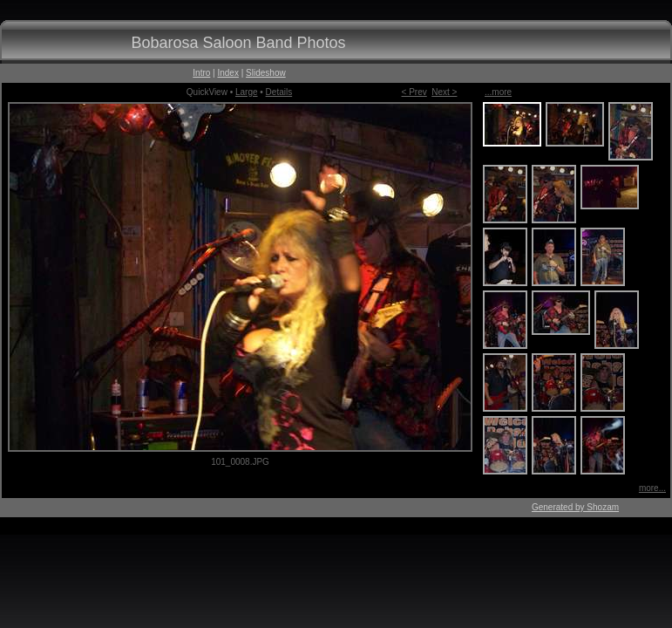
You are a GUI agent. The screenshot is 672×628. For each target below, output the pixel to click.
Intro (201, 73)
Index (227, 73)
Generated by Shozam (575, 507)
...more (498, 92)
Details (279, 92)
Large (247, 92)
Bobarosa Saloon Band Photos (238, 43)
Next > (444, 92)
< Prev (414, 92)
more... (652, 488)
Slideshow (266, 73)
